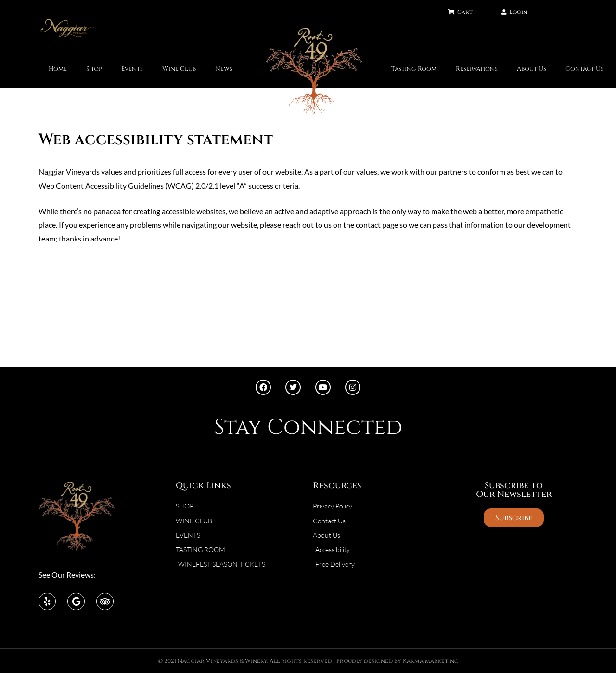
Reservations (477, 69)
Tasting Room (414, 69)
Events (132, 69)
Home (58, 69)
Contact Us (584, 69)
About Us (532, 69)
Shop (94, 69)
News (224, 69)
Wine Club (179, 69)
